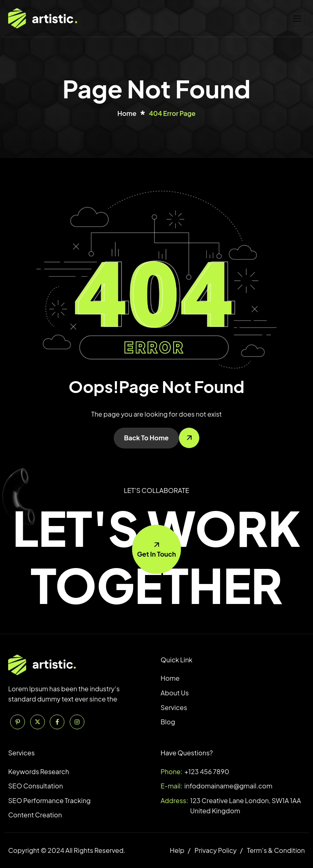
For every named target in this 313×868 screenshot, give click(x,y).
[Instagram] (77, 722)
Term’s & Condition (276, 850)
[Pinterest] (18, 722)
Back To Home (146, 438)
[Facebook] (57, 722)
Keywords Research (39, 771)
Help (177, 850)
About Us (175, 693)
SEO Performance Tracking (49, 800)
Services (174, 707)
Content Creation (35, 815)
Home (170, 678)
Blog (168, 722)
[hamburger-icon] (297, 19)
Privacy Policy (215, 850)
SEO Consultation (35, 786)
